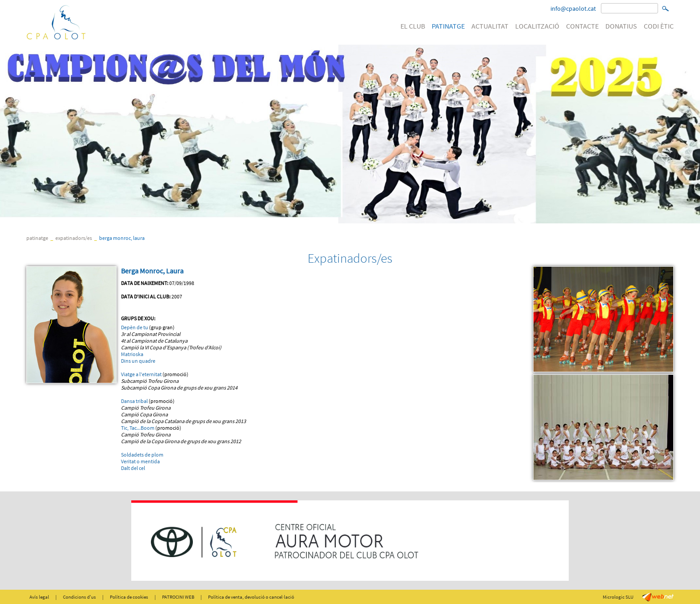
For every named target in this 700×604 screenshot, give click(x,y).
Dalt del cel (133, 468)
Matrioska (132, 354)
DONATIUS (621, 26)
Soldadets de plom (142, 455)
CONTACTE (582, 26)
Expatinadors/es (74, 238)
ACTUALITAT (490, 26)
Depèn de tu (135, 327)
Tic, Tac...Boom (138, 428)
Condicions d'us (79, 597)
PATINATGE (448, 26)
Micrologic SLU (618, 597)
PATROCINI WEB (178, 597)
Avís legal (39, 597)
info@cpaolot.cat (573, 8)
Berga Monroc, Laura (122, 238)
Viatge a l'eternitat (141, 374)
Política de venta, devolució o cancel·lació (251, 597)
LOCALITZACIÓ (537, 26)
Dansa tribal (134, 401)
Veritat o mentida (140, 461)
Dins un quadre (138, 361)
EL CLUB (413, 26)
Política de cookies (129, 597)
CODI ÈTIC (659, 26)
